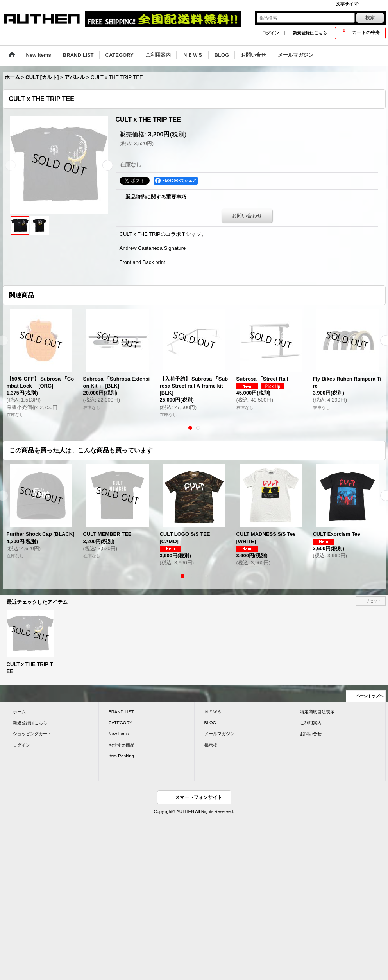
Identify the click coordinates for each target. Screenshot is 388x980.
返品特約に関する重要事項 (156, 197)
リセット (374, 601)
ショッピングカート (32, 734)
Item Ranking (121, 756)
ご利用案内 (311, 723)
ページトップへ (370, 696)
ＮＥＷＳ (213, 712)
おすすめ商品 (122, 745)
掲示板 (211, 745)
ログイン (270, 33)
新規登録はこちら (310, 33)
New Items (119, 734)
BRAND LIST (121, 712)
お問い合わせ (247, 216)
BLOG (210, 723)
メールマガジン (219, 734)
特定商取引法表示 (317, 712)
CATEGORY (121, 723)
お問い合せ (311, 734)
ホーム (19, 712)
